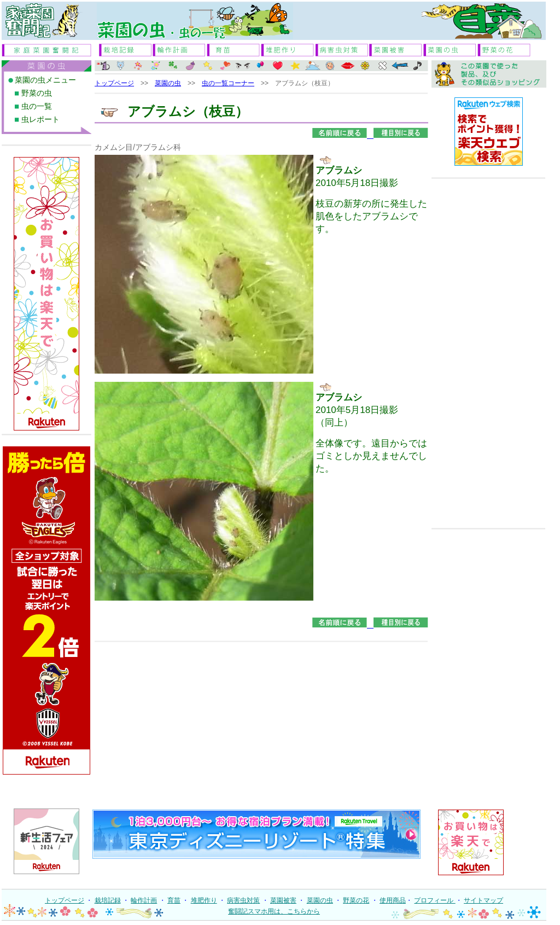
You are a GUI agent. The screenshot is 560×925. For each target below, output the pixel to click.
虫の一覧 (37, 106)
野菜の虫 (37, 93)
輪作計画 (144, 900)
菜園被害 (283, 900)
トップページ (114, 83)
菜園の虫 (168, 83)
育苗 (174, 900)
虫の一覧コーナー (228, 83)
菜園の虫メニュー (45, 80)
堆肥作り (204, 900)
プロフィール (434, 900)
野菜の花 (356, 900)
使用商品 (393, 900)
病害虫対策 (243, 900)
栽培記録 (108, 900)
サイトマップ (483, 900)
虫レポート (40, 119)
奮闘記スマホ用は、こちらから (274, 911)
